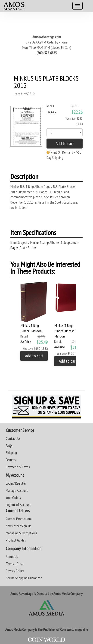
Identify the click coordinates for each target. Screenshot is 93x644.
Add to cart (65, 143)
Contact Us (13, 438)
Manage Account (17, 490)
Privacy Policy (15, 571)
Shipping (11, 452)
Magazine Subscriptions (21, 533)
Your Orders (13, 498)
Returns (11, 460)
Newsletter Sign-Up (19, 526)
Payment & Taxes (18, 467)
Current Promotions (19, 519)
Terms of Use (15, 563)
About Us (12, 557)
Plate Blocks (28, 248)
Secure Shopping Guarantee (24, 578)
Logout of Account (18, 505)
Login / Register (16, 483)
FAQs (9, 446)
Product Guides (16, 540)
